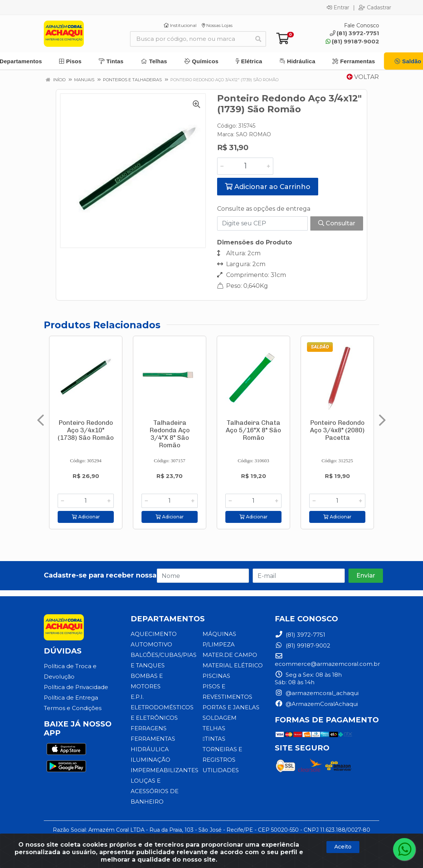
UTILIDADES (221, 770)
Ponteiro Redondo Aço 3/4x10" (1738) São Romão (86, 430)
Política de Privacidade (76, 687)
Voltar (363, 77)
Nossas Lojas (217, 25)
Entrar (338, 7)
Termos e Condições (73, 708)
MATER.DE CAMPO (230, 655)
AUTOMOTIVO (151, 644)
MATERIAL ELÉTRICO (233, 665)
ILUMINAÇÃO (150, 760)
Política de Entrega (71, 698)
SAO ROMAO (253, 134)
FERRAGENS (149, 728)
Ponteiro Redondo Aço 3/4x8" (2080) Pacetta (337, 430)
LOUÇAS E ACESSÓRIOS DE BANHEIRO (155, 791)
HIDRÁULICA (150, 749)
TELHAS (214, 728)
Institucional (180, 25)
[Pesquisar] (258, 39)
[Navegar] (41, 420)
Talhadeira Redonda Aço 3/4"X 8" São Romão (170, 434)
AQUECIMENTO (154, 634)
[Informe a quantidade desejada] (245, 166)
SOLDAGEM (220, 718)
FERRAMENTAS (153, 739)
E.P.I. (137, 697)
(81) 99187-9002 (352, 41)
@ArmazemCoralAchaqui (316, 704)
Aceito (343, 847)
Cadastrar (375, 7)
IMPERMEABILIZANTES (165, 770)
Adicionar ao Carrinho (268, 187)
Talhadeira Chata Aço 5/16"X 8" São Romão (253, 430)
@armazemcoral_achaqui (317, 693)
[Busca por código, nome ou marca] (190, 39)
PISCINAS (216, 676)
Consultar (337, 223)
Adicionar (86, 517)
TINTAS (214, 739)
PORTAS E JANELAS (231, 707)
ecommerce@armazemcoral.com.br (327, 660)
